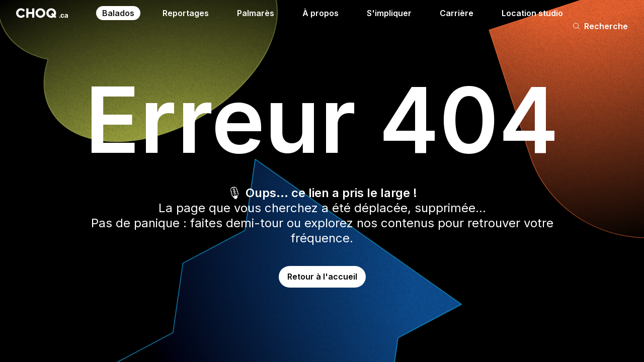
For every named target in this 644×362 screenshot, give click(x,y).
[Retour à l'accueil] (42, 13)
